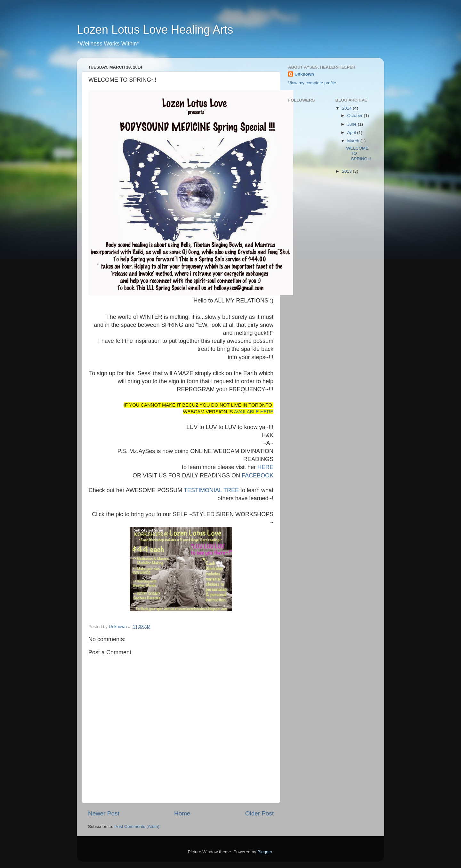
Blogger (265, 852)
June (353, 124)
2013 (347, 171)
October (356, 116)
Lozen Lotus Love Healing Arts (155, 30)
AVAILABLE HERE (254, 412)
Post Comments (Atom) (137, 827)
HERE (265, 467)
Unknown (304, 74)
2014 (347, 108)
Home (182, 813)
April (352, 132)
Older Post (259, 813)
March (354, 141)
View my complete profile (312, 83)
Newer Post (104, 813)
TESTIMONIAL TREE (211, 490)
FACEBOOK (258, 475)
